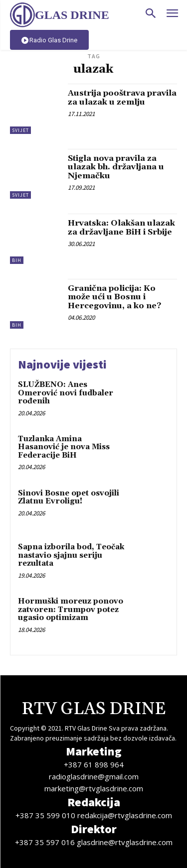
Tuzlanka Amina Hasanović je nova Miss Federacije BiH (64, 447)
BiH (17, 260)
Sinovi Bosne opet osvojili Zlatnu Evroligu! (69, 497)
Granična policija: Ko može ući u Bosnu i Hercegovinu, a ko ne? (114, 297)
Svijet (20, 130)
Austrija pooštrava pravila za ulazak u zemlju (122, 98)
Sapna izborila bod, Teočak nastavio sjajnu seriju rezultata (71, 555)
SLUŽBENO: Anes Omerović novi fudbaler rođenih (66, 393)
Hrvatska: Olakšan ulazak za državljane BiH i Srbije (121, 228)
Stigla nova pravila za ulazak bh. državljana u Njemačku (116, 167)
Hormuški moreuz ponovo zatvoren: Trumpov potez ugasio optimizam (71, 610)
